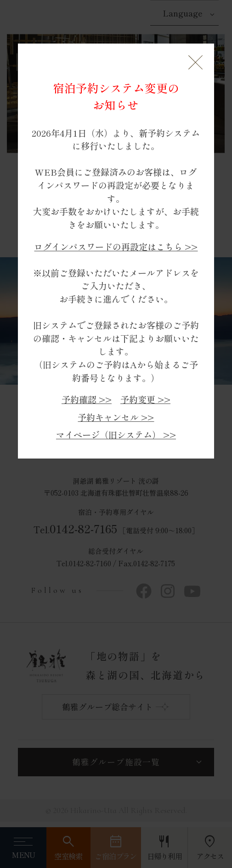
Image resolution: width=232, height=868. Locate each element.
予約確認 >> (87, 399)
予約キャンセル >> (116, 417)
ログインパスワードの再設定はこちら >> (116, 246)
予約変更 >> (145, 399)
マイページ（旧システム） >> (116, 434)
